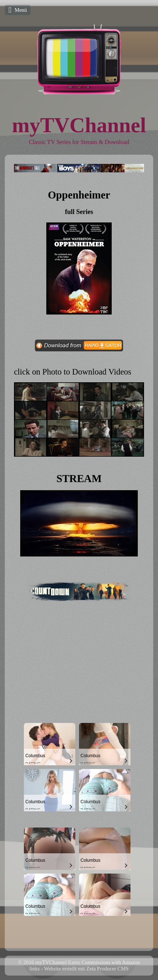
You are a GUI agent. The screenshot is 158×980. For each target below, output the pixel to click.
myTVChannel (79, 125)
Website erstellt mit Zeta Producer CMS (86, 969)
